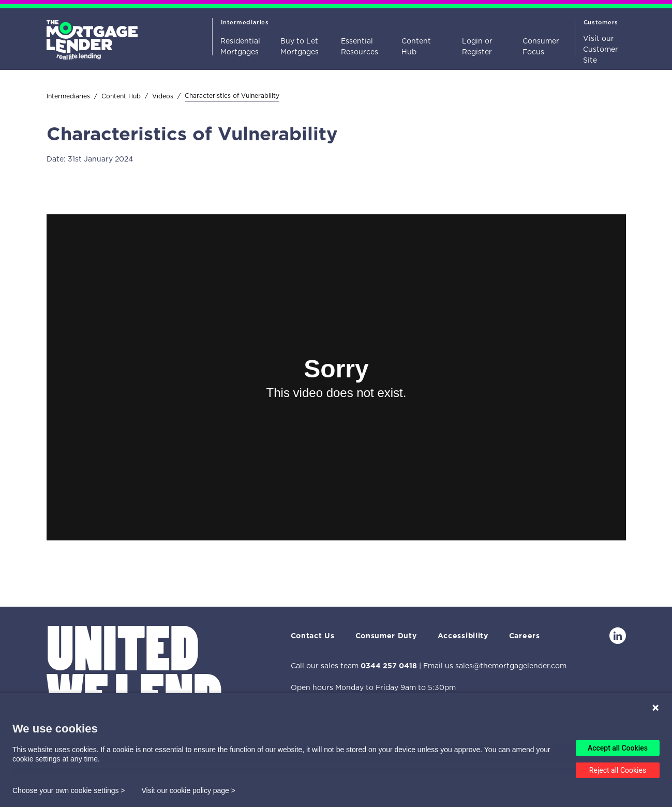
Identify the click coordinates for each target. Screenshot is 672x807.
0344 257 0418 (389, 666)
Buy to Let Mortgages (300, 46)
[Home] (92, 35)
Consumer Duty (386, 636)
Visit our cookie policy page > (189, 790)
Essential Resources (360, 46)
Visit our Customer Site (601, 49)
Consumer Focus (541, 46)
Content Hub (416, 46)
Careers (525, 636)
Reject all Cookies (618, 770)
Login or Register (477, 46)
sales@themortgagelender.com (511, 666)
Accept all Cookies (618, 748)
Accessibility (463, 636)
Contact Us (313, 636)
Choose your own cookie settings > (69, 790)
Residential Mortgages (240, 46)
